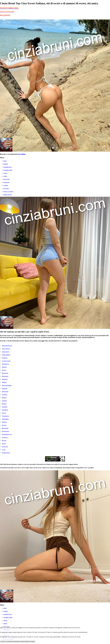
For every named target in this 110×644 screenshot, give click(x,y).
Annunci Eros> (6, 453)
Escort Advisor (6, 349)
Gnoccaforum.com (7, 346)
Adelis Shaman (6, 355)
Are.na (4, 443)
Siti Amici (6, 188)
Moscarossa (5, 376)
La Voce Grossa (6, 361)
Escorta (4, 370)
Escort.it (4, 425)
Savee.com (5, 447)
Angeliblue (5, 410)
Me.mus (4, 440)
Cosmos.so (5, 437)
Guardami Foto (8, 167)
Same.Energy (5, 431)
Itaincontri (5, 379)
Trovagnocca (5, 364)
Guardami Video (8, 170)
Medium (4, 382)
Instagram (5, 388)
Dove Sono (6, 179)
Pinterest (4, 367)
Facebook (4, 395)
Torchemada (5, 419)
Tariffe (5, 176)
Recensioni (6, 182)
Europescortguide (7, 385)
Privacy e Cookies (8, 192)
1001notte (5, 358)
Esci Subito (22, 154)
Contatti (6, 185)
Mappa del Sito (8, 195)
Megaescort (5, 373)
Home (5, 161)
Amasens (4, 401)
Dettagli (6, 164)
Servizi (5, 173)
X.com (4, 450)
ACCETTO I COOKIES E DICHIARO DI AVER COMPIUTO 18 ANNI (18, 642)
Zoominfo (5, 407)
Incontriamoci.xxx (7, 434)
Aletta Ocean (5, 352)
